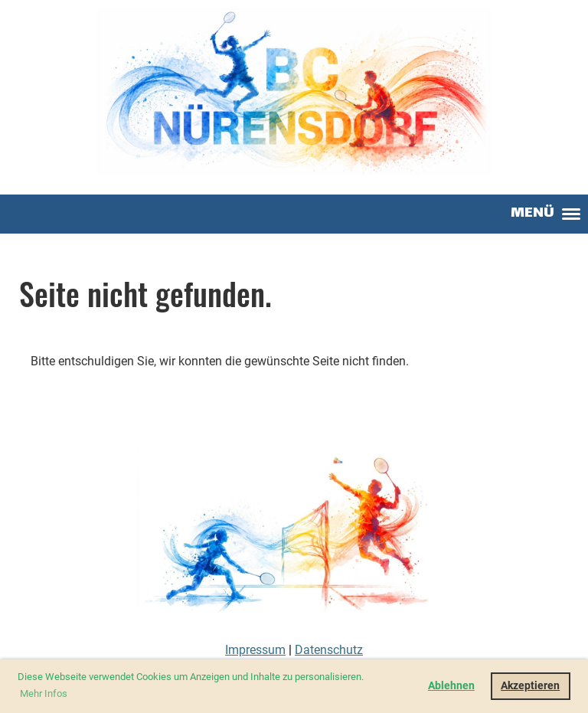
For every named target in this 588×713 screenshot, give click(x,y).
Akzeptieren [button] (530, 686)
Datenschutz (329, 650)
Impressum (255, 650)
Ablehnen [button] (451, 686)
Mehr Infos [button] (44, 693)
